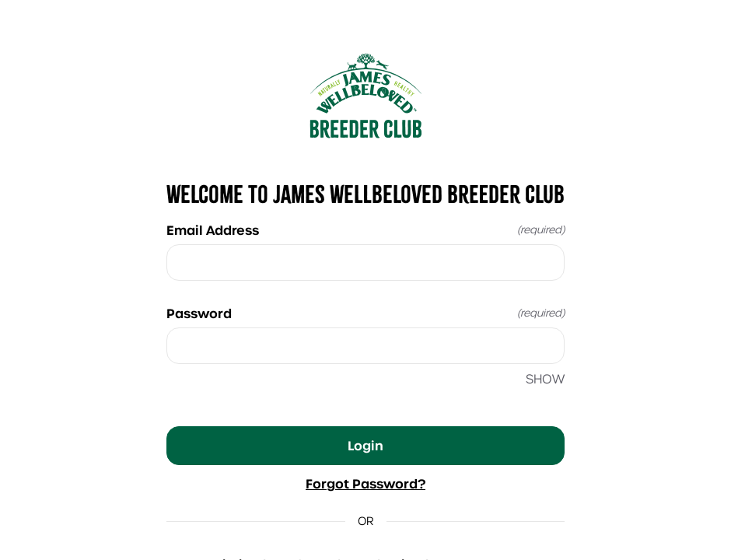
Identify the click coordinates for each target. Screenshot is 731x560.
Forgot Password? (365, 484)
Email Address (365, 230)
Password (365, 313)
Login (365, 446)
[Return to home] (365, 96)
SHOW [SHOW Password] (545, 379)
